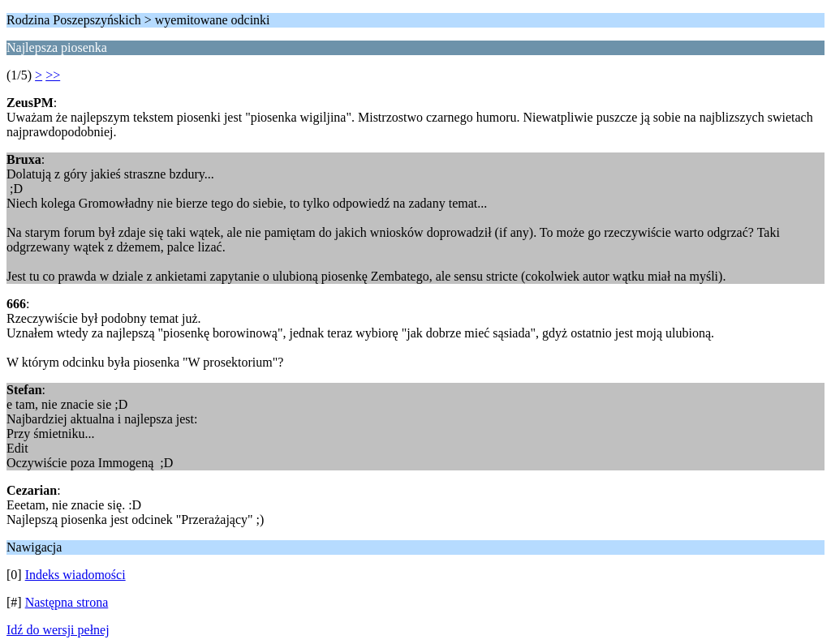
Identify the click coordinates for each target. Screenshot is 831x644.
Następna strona (67, 602)
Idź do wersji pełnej (58, 630)
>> (53, 75)
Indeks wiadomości (75, 575)
